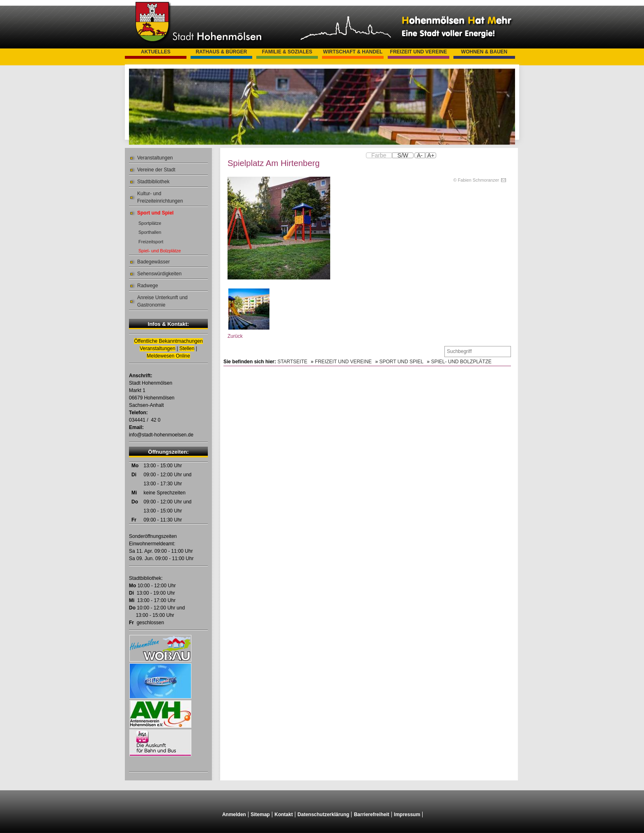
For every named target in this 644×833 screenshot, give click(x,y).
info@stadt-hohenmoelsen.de (161, 435)
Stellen (187, 348)
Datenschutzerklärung (323, 815)
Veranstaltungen (155, 158)
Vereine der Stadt (156, 170)
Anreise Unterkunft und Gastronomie (162, 301)
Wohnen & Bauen (484, 52)
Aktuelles (156, 52)
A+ (431, 155)
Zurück (235, 336)
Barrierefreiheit (372, 815)
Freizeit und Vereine (419, 52)
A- (420, 155)
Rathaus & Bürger (221, 52)
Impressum (407, 815)
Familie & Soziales (287, 52)
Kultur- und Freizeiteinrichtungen (160, 197)
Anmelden (234, 815)
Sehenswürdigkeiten (159, 274)
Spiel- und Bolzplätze (160, 251)
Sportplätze (150, 223)
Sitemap (260, 815)
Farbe (379, 155)
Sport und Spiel (155, 213)
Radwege (148, 286)
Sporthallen (150, 232)
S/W (403, 155)
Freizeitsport (151, 242)
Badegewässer (153, 262)
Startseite (292, 362)
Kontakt (284, 815)
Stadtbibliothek (153, 182)
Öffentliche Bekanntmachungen (168, 341)
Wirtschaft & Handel (353, 52)
